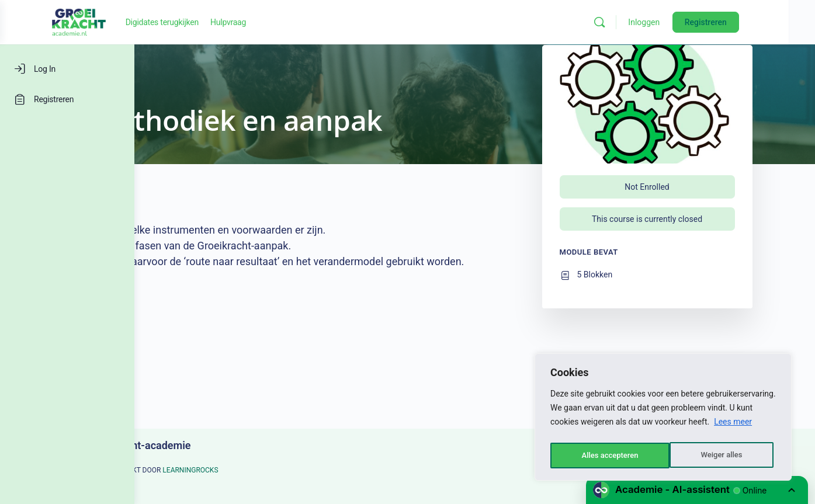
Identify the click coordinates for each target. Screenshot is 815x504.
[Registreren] (67, 99)
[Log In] (67, 69)
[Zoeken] (653, 22)
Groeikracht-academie (206, 445)
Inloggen (697, 22)
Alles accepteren (716, 456)
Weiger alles (601, 456)
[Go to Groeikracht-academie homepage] (187, 21)
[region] (663, 419)
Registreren (758, 22)
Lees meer (733, 426)
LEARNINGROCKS (257, 470)
